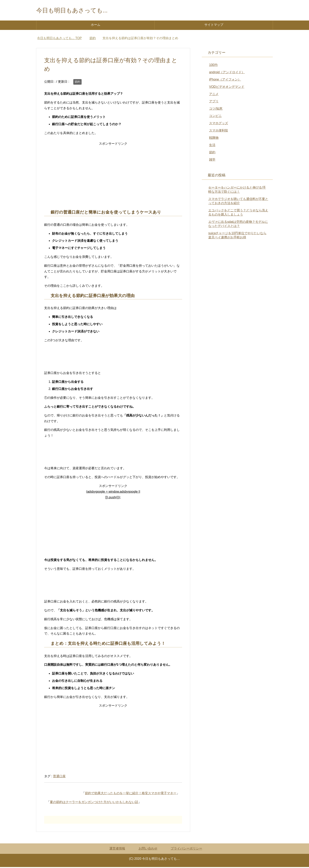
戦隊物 (214, 139)
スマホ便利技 (219, 131)
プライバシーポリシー (186, 849)
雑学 (212, 161)
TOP (59, 39)
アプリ (214, 102)
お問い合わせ (148, 849)
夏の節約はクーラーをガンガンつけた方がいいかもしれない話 (94, 803)
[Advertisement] (113, 175)
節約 (77, 83)
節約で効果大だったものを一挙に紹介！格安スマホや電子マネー (131, 794)
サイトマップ (214, 26)
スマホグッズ (219, 124)
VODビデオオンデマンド (227, 88)
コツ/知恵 (216, 110)
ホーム (96, 26)
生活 (212, 146)
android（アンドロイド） (227, 73)
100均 (213, 66)
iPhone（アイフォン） (225, 80)
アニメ (214, 95)
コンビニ (215, 117)
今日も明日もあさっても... (79, 11)
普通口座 (59, 777)
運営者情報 (117, 849)
